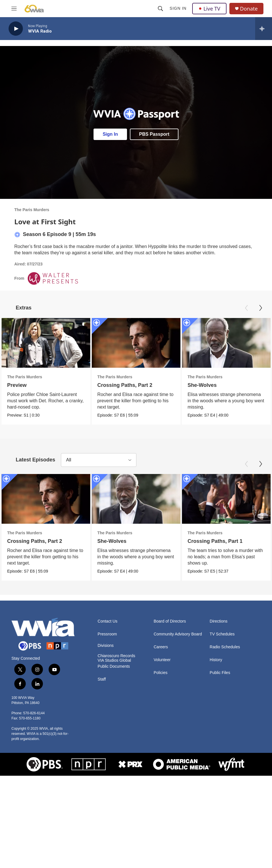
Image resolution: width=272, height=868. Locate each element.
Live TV (209, 9)
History (216, 660)
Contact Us (107, 621)
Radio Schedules (225, 647)
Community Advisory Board (178, 634)
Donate (249, 9)
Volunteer (162, 660)
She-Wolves (202, 385)
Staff (102, 679)
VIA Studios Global (114, 660)
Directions (219, 621)
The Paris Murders (32, 210)
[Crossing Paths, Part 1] (226, 499)
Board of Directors (170, 621)
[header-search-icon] (160, 9)
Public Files (220, 673)
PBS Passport (154, 134)
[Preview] (46, 343)
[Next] (261, 308)
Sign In (178, 8)
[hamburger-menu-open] (14, 9)
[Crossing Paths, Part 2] (136, 343)
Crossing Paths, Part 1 (215, 541)
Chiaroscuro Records (116, 656)
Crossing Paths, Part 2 (125, 385)
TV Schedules (222, 634)
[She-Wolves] (226, 343)
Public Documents (114, 666)
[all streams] (264, 29)
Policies (160, 673)
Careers (161, 647)
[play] (16, 29)
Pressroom (107, 634)
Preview (17, 385)
